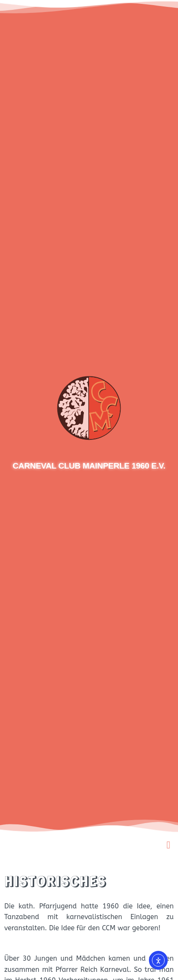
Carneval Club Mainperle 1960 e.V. (89, 466)
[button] (168, 845)
